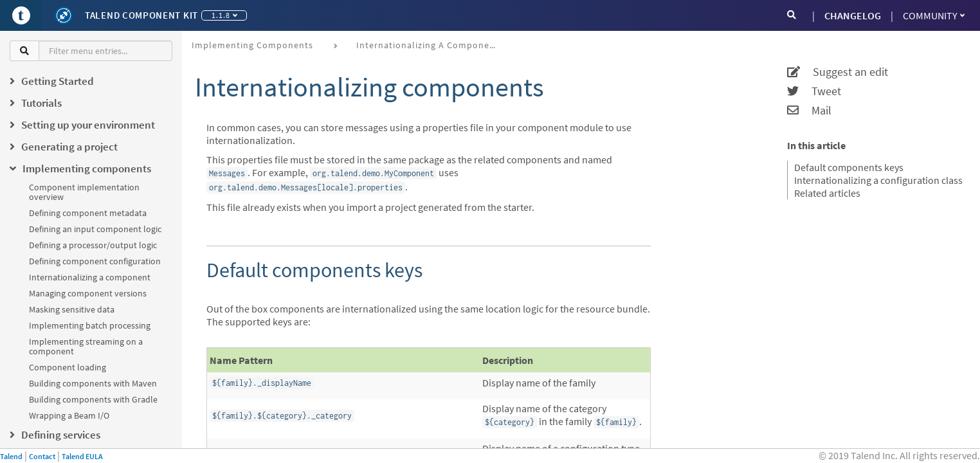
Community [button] (934, 15)
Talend (11, 456)
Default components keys (849, 167)
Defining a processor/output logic (93, 245)
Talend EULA (82, 456)
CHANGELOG (853, 15)
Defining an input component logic (95, 229)
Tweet (814, 91)
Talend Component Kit (141, 15)
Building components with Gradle (93, 399)
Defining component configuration (95, 261)
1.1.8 (224, 15)
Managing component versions (88, 293)
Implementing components (252, 45)
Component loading (68, 367)
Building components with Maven (93, 383)
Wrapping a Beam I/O (69, 415)
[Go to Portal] (21, 15)
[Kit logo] (64, 15)
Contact (42, 456)
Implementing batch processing (90, 325)
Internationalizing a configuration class (878, 180)
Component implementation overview (84, 192)
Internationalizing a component (90, 277)
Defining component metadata (88, 213)
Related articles (827, 193)
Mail (809, 111)
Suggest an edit (838, 72)
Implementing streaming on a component (86, 346)
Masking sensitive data (72, 309)
